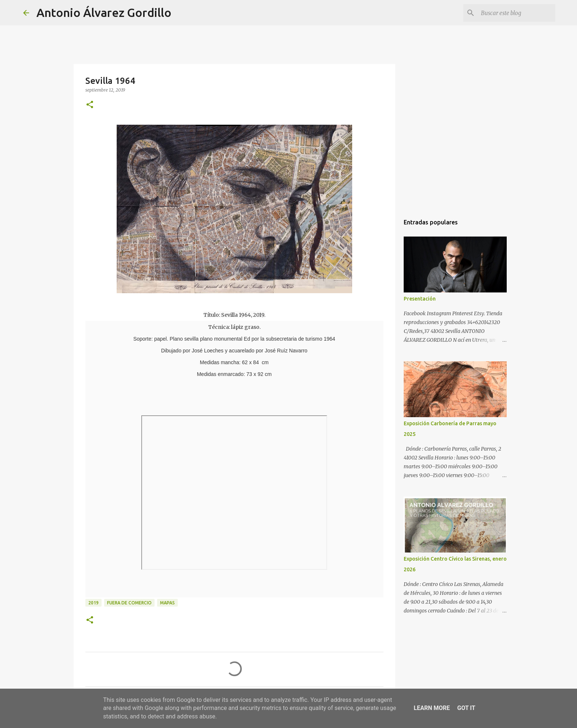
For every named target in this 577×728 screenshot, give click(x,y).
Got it (466, 708)
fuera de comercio (129, 603)
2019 (93, 603)
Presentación (420, 299)
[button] (90, 105)
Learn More (432, 708)
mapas (167, 603)
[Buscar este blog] (517, 13)
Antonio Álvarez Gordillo (104, 13)
